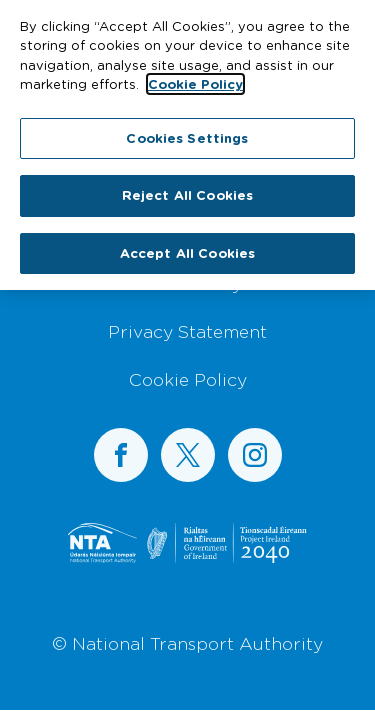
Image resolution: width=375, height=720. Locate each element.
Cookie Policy (188, 379)
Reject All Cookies (187, 190)
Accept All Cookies (187, 248)
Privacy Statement (187, 331)
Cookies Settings (187, 133)
